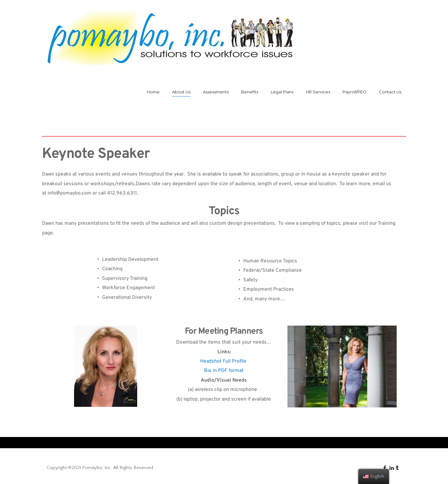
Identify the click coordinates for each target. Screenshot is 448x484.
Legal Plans (282, 92)
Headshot (211, 361)
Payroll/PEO (355, 92)
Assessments (216, 92)
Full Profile (235, 361)
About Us (181, 92)
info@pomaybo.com (69, 193)
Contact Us (390, 92)
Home (153, 92)
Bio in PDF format (224, 371)
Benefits (250, 92)
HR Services (318, 92)
